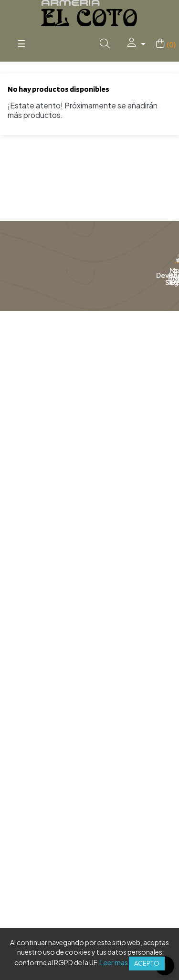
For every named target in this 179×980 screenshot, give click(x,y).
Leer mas (114, 962)
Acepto (147, 963)
